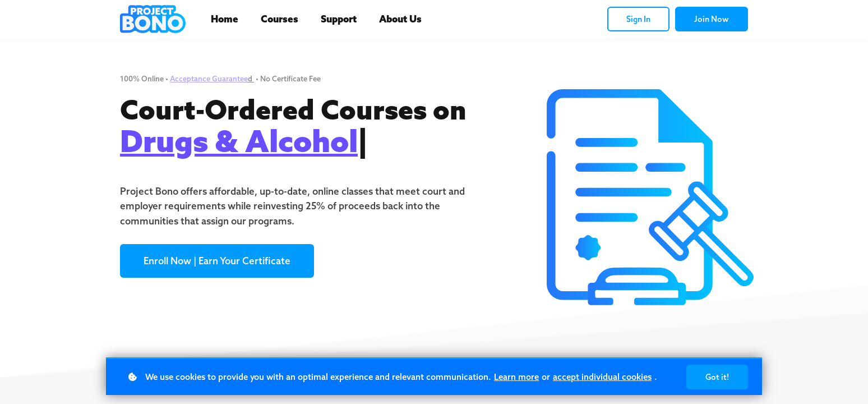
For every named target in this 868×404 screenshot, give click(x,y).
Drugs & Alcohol (239, 141)
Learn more (516, 377)
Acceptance (191, 79)
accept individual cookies (602, 377)
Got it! (717, 377)
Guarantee (230, 79)
